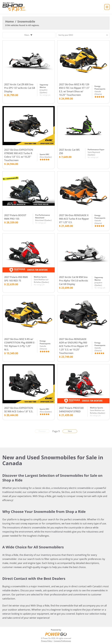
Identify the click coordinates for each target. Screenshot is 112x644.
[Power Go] (56, 634)
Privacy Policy (47, 641)
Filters (28, 35)
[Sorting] (83, 35)
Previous (42, 431)
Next (70, 431)
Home (10, 21)
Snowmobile (26, 21)
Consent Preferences (62, 641)
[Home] (15, 7)
